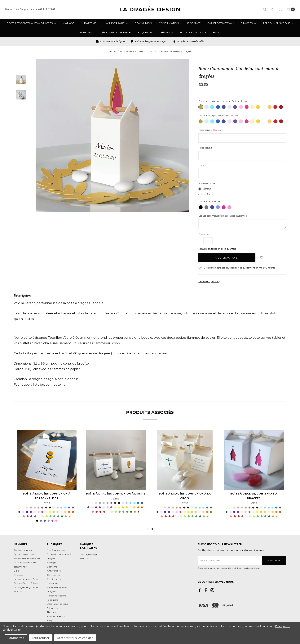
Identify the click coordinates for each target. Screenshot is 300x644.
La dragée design (89, 554)
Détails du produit (210, 281)
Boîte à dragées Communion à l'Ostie (116, 494)
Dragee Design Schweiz (27, 583)
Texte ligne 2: (205, 148)
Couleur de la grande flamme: (223, 101)
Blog (217, 32)
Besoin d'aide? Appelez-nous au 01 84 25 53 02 (30, 9)
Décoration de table (116, 32)
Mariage (70, 23)
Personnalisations (278, 23)
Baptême (92, 23)
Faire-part (87, 32)
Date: (201, 166)
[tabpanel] (254, 474)
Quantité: (204, 234)
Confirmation (169, 23)
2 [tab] (152, 529)
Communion (143, 23)
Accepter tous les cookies (75, 638)
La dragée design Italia (26, 587)
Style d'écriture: (207, 183)
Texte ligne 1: (210, 130)
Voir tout (85, 558)
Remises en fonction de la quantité (217, 249)
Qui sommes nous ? (25, 554)
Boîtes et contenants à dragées (31, 23)
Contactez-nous (23, 550)
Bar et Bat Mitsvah (221, 23)
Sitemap (18, 591)
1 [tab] (148, 529)
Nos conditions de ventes (27, 558)
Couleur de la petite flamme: (218, 115)
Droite (206, 194)
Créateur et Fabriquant (111, 41)
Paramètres (16, 638)
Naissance (193, 23)
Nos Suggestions (56, 550)
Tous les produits (193, 32)
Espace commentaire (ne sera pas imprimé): (223, 216)
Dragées (248, 23)
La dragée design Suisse (26, 579)
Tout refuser (41, 638)
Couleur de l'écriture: (210, 201)
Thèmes (166, 32)
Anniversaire (117, 23)
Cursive (207, 189)
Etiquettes (145, 32)
